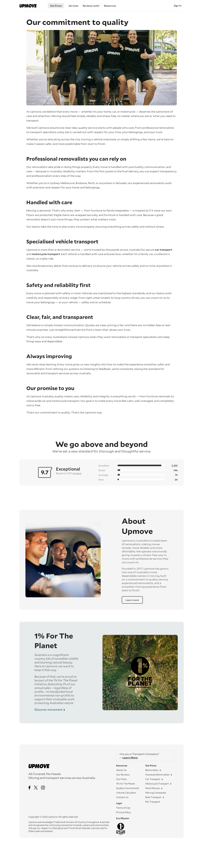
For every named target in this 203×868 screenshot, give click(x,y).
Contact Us (122, 797)
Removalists (152, 770)
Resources (110, 6)
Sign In (178, 6)
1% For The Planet (126, 784)
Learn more (132, 600)
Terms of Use (123, 808)
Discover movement (49, 710)
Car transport (153, 779)
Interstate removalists (157, 775)
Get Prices (56, 6)
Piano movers (153, 788)
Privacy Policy (123, 812)
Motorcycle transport (157, 784)
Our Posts (121, 779)
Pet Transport (153, 802)
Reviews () (91, 6)
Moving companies (156, 793)
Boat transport (153, 797)
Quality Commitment (128, 788)
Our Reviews (123, 775)
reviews (77, 473)
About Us (121, 770)
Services (73, 6)
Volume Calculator (126, 793)
